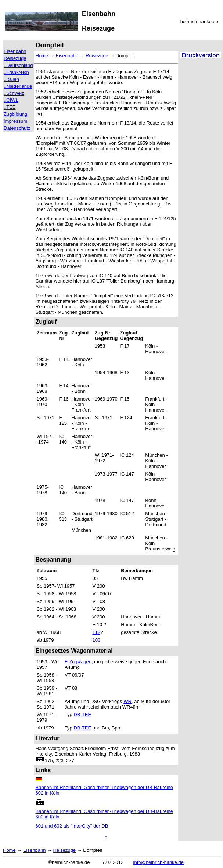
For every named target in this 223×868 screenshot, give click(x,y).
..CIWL (11, 100)
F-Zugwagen (78, 662)
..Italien (11, 79)
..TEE (10, 107)
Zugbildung (15, 114)
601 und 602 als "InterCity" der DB (72, 826)
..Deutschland (18, 65)
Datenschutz (17, 128)
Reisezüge (15, 58)
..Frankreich (16, 72)
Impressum (15, 121)
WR (127, 701)
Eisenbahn (15, 51)
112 (96, 632)
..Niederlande (18, 86)
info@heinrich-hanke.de (159, 862)
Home (42, 56)
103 (96, 640)
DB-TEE (82, 715)
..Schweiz (14, 93)
